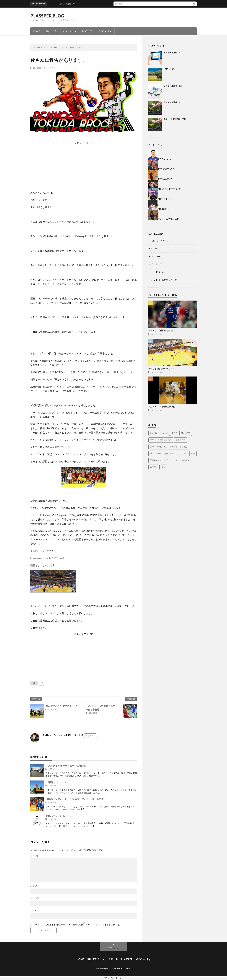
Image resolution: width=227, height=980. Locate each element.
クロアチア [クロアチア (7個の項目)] (180, 440)
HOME (37, 31)
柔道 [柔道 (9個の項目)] (193, 454)
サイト (34, 910)
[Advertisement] (121, 166)
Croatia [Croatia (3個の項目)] (153, 433)
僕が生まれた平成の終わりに (61, 706)
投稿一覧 (90, 735)
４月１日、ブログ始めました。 (162, 407)
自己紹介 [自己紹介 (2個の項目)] (154, 467)
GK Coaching (105, 31)
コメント (35, 856)
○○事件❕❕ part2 (56, 782)
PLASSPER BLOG (47, 16)
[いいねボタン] (34, 683)
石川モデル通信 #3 (173, 53)
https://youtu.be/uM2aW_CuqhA (47, 558)
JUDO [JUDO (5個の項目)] (175, 433)
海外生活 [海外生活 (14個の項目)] (185, 460)
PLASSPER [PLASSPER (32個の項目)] (186, 433)
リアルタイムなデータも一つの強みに (66, 765)
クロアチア (157, 264)
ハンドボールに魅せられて (164, 280)
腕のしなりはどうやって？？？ (162, 369)
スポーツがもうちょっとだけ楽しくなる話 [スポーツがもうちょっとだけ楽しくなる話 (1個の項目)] (169, 447)
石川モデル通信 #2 (173, 86)
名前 (34, 886)
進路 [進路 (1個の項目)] (164, 467)
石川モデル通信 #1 (173, 102)
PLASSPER (87, 31)
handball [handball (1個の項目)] (164, 433)
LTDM (154, 249)
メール (35, 898)
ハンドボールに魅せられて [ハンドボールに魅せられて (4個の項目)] (162, 454)
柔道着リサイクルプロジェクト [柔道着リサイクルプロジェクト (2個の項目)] (164, 460)
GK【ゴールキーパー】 (163, 241)
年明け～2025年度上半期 (175, 119)
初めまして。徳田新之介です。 (162, 330)
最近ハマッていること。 (59, 816)
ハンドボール (69, 31)
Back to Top (114, 947)
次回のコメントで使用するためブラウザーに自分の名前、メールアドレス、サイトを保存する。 (76, 925)
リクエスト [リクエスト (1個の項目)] (182, 454)
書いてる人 (51, 31)
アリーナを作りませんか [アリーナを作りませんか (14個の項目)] (161, 440)
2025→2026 (169, 69)
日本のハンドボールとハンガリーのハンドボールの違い (76, 799)
